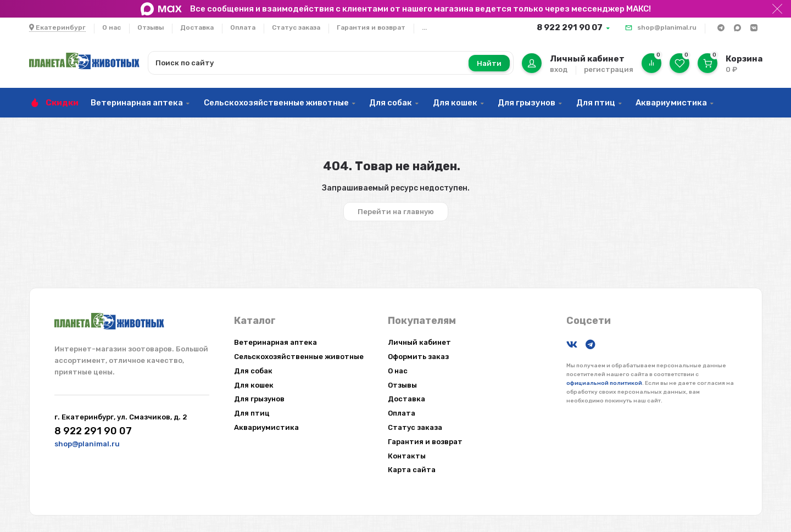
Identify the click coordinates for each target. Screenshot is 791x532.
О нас (112, 27)
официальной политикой (604, 383)
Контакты (407, 456)
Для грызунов (527, 103)
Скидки (62, 103)
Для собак (391, 103)
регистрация (609, 69)
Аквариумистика (671, 103)
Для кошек (455, 103)
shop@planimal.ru (667, 27)
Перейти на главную (396, 212)
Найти (489, 63)
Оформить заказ (418, 357)
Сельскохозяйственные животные (276, 103)
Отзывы (151, 27)
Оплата (243, 27)
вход (559, 69)
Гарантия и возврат (371, 27)
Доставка (197, 27)
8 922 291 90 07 (570, 27)
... (424, 27)
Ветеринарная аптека (137, 103)
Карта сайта (412, 470)
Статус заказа (296, 27)
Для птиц (596, 103)
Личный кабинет (419, 342)
